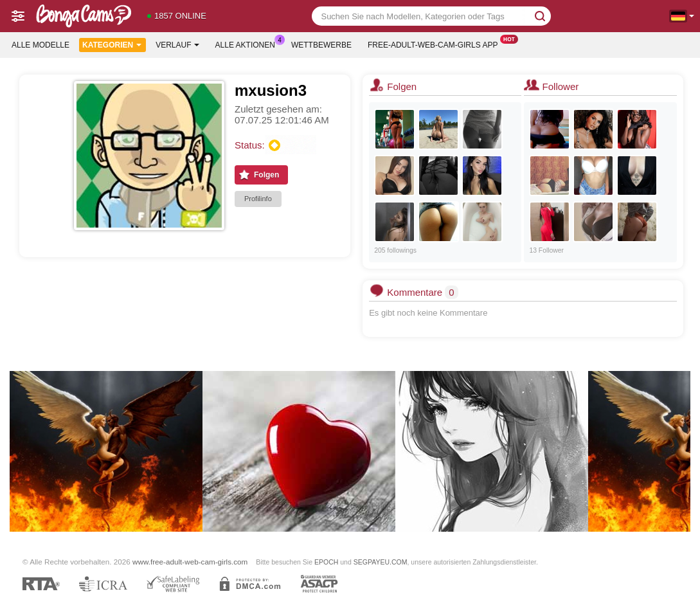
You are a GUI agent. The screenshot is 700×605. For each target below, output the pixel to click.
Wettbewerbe (321, 45)
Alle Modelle (40, 45)
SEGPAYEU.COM (381, 562)
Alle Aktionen (248, 44)
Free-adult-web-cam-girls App (436, 44)
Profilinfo (258, 199)
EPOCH (326, 562)
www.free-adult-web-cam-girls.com (190, 562)
